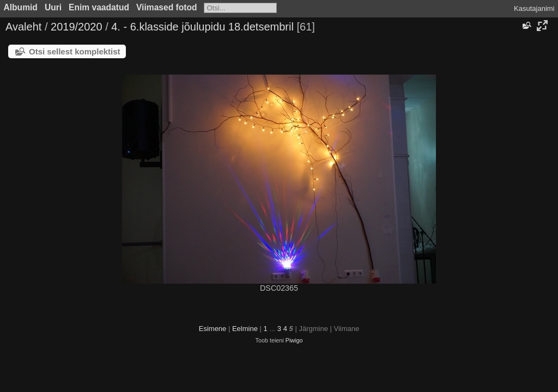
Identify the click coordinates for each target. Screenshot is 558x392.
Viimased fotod (167, 7)
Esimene (213, 329)
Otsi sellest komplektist (75, 51)
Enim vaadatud (99, 7)
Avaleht (23, 27)
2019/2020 (77, 27)
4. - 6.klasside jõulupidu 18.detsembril (202, 27)
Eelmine (245, 329)
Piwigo (294, 340)
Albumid (21, 7)
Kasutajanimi (534, 8)
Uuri (53, 7)
